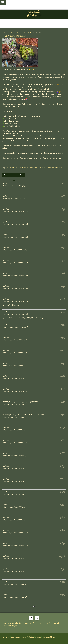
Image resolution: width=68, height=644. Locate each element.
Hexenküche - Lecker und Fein (17, 33)
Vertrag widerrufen (50, 637)
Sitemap (38, 637)
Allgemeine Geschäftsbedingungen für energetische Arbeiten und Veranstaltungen (31, 624)
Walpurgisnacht (33, 167)
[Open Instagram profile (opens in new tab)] (31, 618)
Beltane (43, 167)
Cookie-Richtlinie (28, 637)
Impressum (6, 637)
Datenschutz (16, 637)
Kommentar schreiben (14, 175)
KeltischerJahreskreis (55, 167)
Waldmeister (21, 167)
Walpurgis (11, 167)
